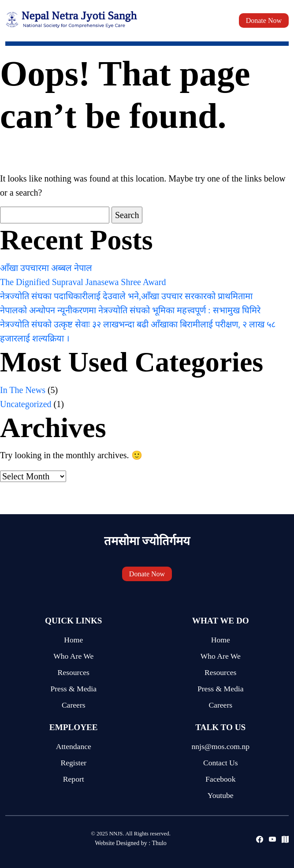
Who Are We (73, 656)
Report (74, 779)
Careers (74, 705)
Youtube (221, 795)
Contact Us (221, 763)
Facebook (220, 779)
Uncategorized (26, 404)
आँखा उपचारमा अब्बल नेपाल (46, 268)
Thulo (159, 843)
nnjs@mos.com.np (220, 746)
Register (73, 763)
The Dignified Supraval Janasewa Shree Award (83, 282)
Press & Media (73, 689)
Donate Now (264, 20)
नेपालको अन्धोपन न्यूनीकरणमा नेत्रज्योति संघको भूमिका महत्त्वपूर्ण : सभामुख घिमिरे (130, 310)
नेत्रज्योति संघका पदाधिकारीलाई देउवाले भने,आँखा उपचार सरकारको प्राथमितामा (126, 296)
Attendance (74, 746)
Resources (74, 672)
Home (73, 640)
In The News (23, 390)
